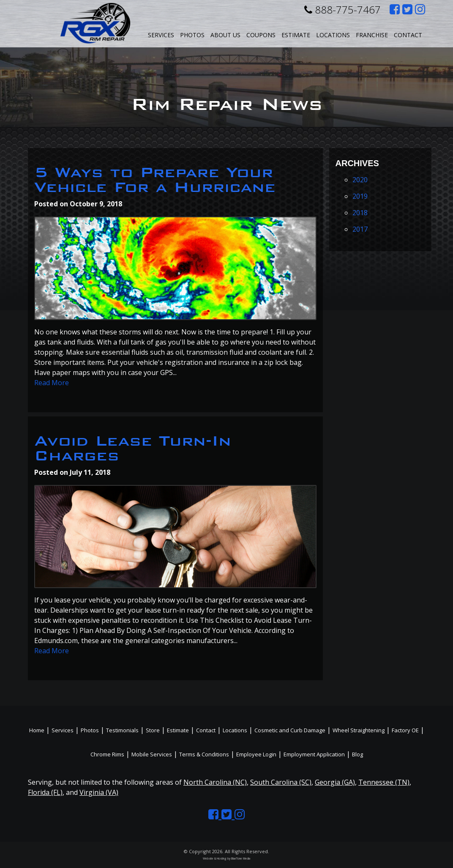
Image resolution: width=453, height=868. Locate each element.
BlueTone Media (241, 858)
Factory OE (405, 730)
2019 (360, 196)
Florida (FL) (45, 792)
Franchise (372, 35)
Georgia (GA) (335, 782)
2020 (360, 180)
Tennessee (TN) (384, 782)
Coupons (261, 35)
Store (153, 730)
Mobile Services (152, 754)
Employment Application (314, 754)
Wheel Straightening (359, 730)
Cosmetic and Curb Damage (290, 730)
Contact (408, 35)
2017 (360, 229)
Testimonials (122, 730)
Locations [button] (333, 35)
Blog (357, 754)
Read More (52, 383)
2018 (360, 213)
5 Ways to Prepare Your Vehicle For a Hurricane (155, 180)
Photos (192, 35)
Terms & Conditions (204, 754)
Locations (235, 730)
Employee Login (256, 754)
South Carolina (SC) (281, 782)
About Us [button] (225, 35)
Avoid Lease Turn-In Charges (133, 448)
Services (161, 35)
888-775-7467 (342, 10)
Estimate (296, 35)
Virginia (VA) (99, 792)
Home (37, 730)
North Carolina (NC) (215, 782)
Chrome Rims (107, 754)
